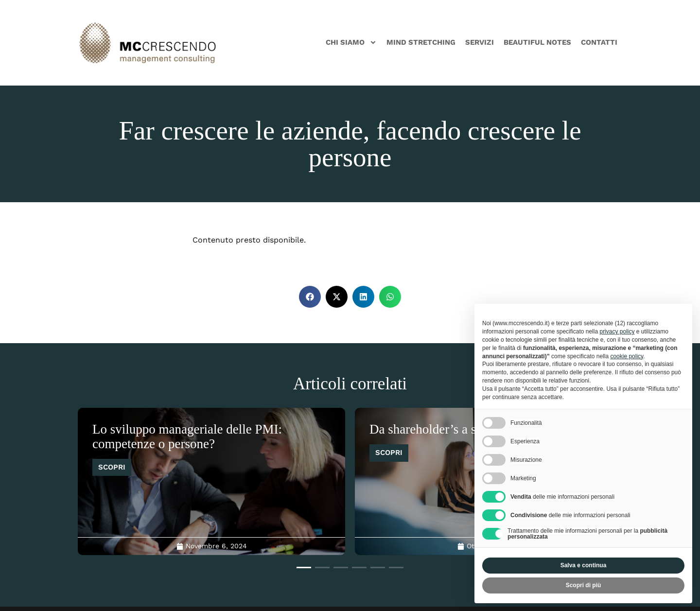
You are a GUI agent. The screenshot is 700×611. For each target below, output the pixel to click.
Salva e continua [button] (584, 565)
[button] (310, 297)
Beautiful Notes (537, 42)
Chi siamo (351, 43)
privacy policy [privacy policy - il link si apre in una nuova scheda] (617, 332)
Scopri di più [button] (584, 585)
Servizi (480, 42)
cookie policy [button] (627, 356)
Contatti (599, 42)
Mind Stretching (421, 42)
